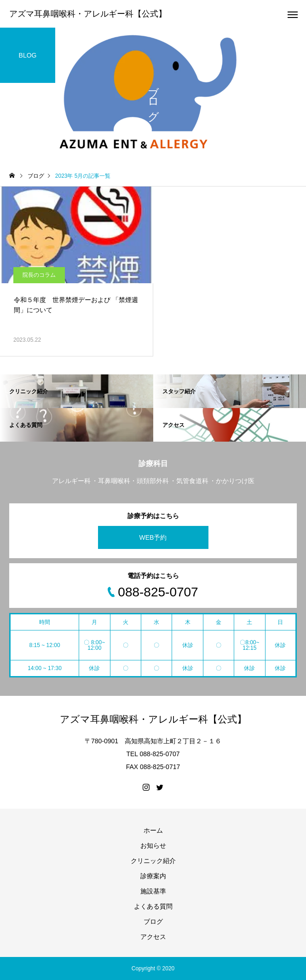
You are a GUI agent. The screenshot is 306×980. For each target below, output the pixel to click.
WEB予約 (153, 537)
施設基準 (153, 891)
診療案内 (153, 876)
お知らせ (153, 846)
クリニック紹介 (153, 861)
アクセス (153, 937)
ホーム (153, 830)
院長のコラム (39, 275)
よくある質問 (153, 906)
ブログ (153, 922)
